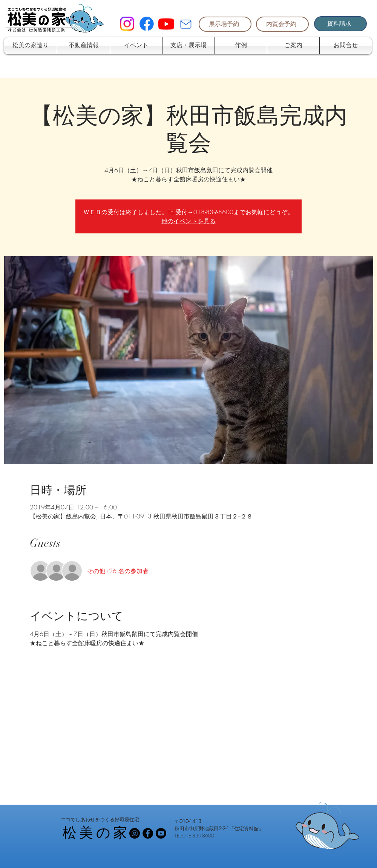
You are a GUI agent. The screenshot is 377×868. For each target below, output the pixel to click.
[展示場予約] (225, 24)
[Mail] (186, 24)
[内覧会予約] (282, 24)
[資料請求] (340, 24)
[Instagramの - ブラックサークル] (135, 833)
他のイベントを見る (188, 221)
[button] (84, 46)
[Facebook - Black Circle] (148, 833)
